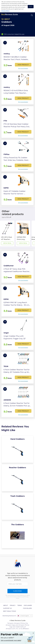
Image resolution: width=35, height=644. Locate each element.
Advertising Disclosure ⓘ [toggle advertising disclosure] (9, 616)
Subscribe (17, 591)
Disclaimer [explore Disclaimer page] (28, 605)
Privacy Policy (5, 11)
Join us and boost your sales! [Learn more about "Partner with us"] (11, 640)
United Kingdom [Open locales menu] (25, 616)
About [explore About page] (6, 605)
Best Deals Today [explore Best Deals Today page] (10, 611)
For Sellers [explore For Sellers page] (27, 608)
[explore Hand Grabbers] (17, 449)
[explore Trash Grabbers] (17, 506)
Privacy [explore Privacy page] (13, 605)
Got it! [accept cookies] (31, 7)
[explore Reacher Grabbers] (17, 478)
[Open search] (32, 15)
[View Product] (17, 55)
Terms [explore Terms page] (20, 605)
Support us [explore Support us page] (7, 608)
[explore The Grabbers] (17, 535)
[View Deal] (7, 233)
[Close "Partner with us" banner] (33, 633)
